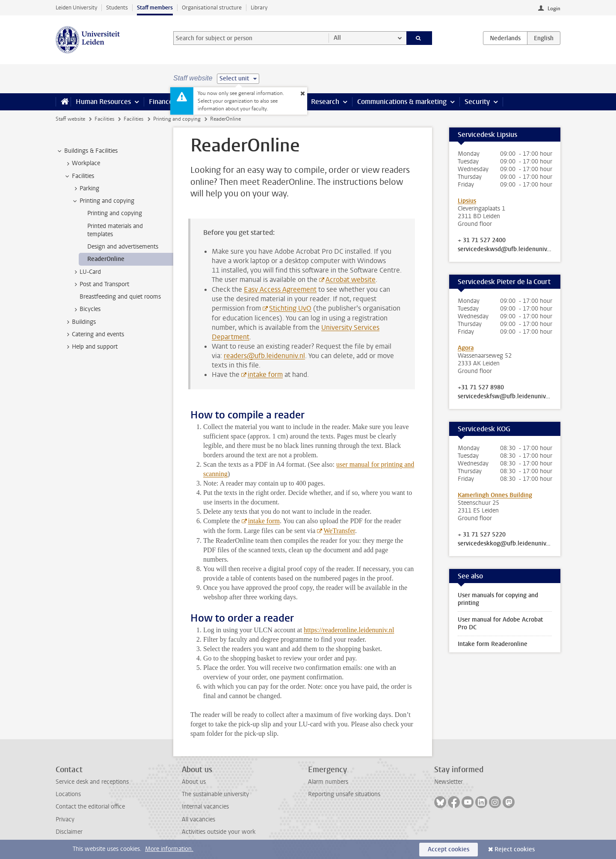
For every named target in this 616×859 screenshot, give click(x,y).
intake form (265, 375)
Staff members (155, 7)
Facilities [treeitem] (79, 176)
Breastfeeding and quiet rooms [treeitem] (120, 297)
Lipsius (467, 201)
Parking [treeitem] (85, 189)
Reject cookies (515, 849)
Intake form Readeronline (493, 644)
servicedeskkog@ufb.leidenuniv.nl (505, 544)
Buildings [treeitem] (80, 322)
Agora (466, 348)
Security (477, 102)
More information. (169, 849)
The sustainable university (215, 794)
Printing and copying (177, 119)
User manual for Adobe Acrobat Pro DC (500, 624)
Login (554, 9)
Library (259, 7)
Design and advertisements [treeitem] (123, 247)
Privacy (65, 819)
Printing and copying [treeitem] (103, 201)
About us (194, 782)
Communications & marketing (402, 102)
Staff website (70, 119)
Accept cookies (449, 849)
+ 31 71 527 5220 (482, 535)
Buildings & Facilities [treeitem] (87, 151)
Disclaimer (69, 832)
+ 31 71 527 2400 (482, 240)
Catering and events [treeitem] (94, 335)
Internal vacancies (205, 807)
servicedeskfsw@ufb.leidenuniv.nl (505, 397)
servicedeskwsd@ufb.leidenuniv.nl (505, 249)
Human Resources (103, 102)
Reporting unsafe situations (344, 794)
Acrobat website (351, 280)
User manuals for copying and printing (498, 599)
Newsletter (449, 782)
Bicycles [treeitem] (86, 309)
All (337, 38)
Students (117, 7)
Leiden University (76, 7)
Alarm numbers (328, 782)
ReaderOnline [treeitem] (106, 259)
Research (325, 102)
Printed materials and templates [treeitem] (115, 230)
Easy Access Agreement (280, 289)
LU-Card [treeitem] (86, 272)
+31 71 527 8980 (481, 388)
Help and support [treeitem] (91, 347)
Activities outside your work (219, 832)
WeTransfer (339, 531)
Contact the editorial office (90, 807)
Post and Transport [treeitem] (100, 284)
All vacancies (198, 819)
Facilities (104, 119)
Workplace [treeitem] (82, 163)
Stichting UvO (290, 308)
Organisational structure (212, 7)
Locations (68, 794)
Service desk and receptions (92, 782)
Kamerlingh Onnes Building (495, 495)
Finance (161, 102)
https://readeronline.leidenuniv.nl (349, 630)
